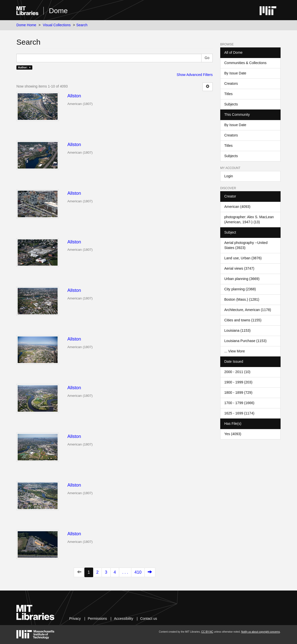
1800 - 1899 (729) (238, 393)
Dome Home (26, 25)
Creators (231, 83)
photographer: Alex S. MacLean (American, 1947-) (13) (249, 219)
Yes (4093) (233, 434)
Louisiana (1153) (237, 330)
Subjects (231, 104)
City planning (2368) (240, 289)
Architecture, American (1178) (248, 310)
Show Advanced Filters (195, 75)
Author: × (24, 67)
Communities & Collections (245, 63)
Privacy (75, 619)
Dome (58, 11)
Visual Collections (57, 25)
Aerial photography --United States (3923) (246, 245)
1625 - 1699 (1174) (239, 413)
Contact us (149, 619)
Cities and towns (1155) (243, 320)
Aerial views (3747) (239, 268)
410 (138, 572)
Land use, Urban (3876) (243, 258)
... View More (234, 351)
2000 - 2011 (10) (237, 372)
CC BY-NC (207, 632)
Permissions (97, 619)
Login (229, 176)
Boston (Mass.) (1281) (242, 299)
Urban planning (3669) (242, 279)
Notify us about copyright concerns (261, 632)
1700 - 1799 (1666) (239, 403)
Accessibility (123, 619)
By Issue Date (235, 73)
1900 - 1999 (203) (238, 382)
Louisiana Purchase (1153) (245, 341)
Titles (228, 94)
